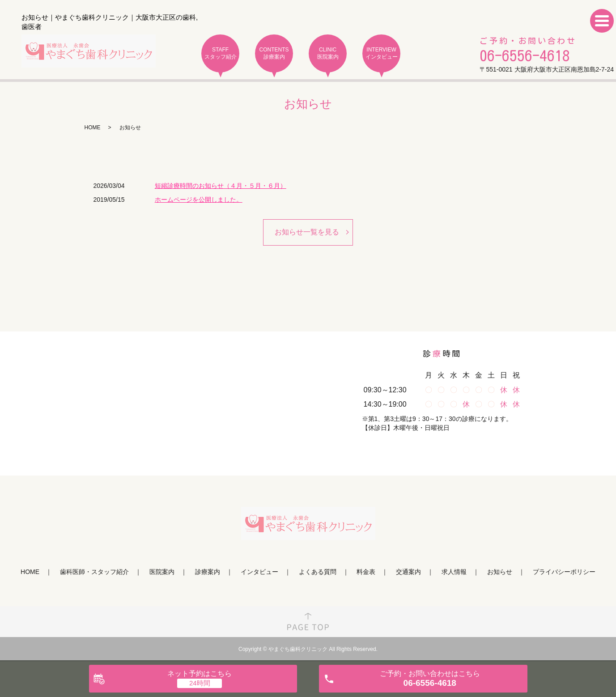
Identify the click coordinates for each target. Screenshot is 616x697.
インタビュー (259, 572)
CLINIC (328, 53)
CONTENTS (274, 53)
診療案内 (208, 572)
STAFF (220, 53)
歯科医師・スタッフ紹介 (94, 572)
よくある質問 (318, 572)
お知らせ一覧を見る (307, 232)
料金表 (366, 572)
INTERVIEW (381, 53)
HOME (93, 127)
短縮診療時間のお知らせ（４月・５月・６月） (221, 186)
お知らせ (500, 572)
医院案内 (162, 572)
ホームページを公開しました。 (199, 200)
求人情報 (454, 572)
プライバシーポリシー (564, 572)
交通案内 (408, 572)
